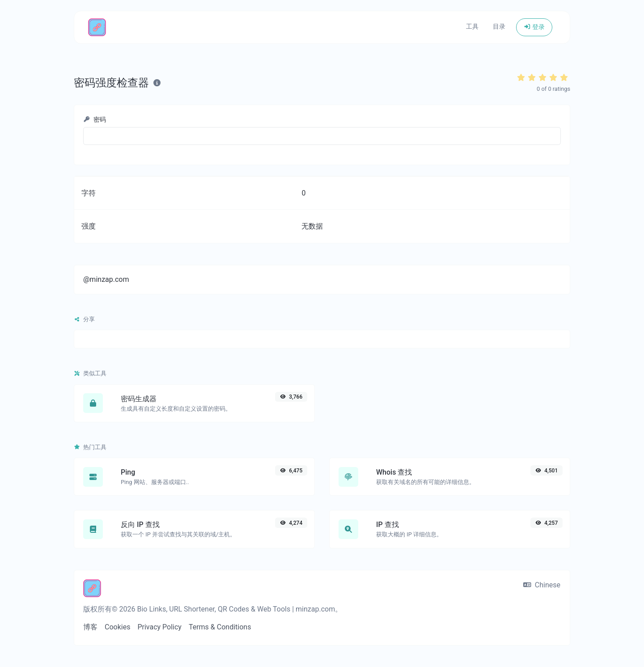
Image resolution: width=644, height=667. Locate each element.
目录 (499, 27)
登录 (534, 27)
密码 (95, 120)
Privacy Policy (159, 627)
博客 (90, 627)
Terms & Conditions (220, 627)
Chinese (542, 585)
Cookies (117, 627)
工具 (472, 27)
